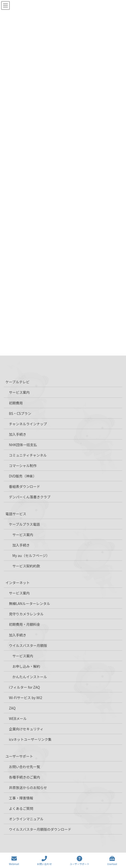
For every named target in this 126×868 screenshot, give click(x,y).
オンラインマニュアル (26, 819)
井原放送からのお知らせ (28, 788)
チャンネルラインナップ (28, 424)
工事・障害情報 (21, 798)
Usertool (112, 861)
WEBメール (18, 718)
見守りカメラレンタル (26, 614)
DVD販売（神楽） (23, 476)
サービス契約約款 (26, 566)
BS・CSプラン (20, 413)
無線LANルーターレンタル (29, 603)
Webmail (14, 861)
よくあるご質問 (21, 808)
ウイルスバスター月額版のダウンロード (40, 829)
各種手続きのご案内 (25, 777)
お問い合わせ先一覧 (25, 767)
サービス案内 (19, 392)
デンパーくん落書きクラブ (30, 497)
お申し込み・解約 (26, 666)
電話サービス (16, 514)
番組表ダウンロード (25, 486)
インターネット (18, 583)
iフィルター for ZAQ (24, 687)
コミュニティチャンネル (28, 455)
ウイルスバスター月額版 (28, 645)
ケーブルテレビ (17, 382)
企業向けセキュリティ (26, 729)
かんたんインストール (30, 677)
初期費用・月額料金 (25, 624)
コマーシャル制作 (23, 466)
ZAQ (12, 708)
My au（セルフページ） (31, 555)
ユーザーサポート (19, 756)
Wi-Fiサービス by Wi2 (26, 698)
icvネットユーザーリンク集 (30, 739)
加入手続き (18, 434)
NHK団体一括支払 (23, 445)
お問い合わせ (44, 861)
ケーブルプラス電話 (24, 524)
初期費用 (16, 403)
